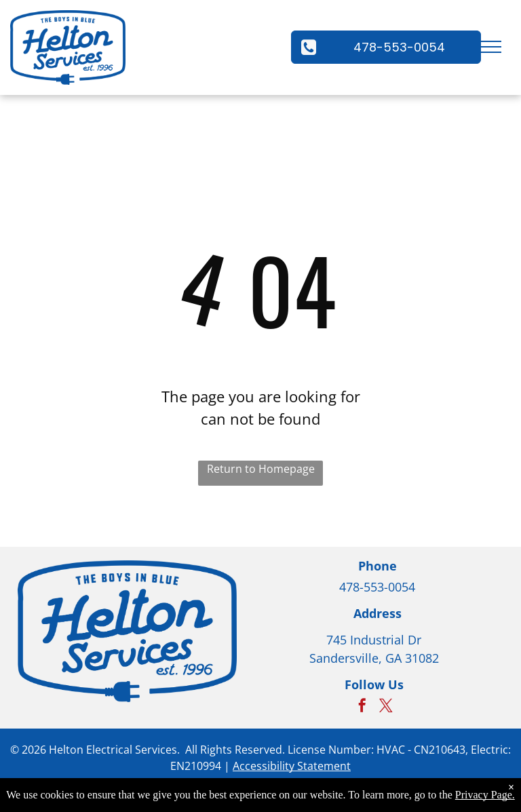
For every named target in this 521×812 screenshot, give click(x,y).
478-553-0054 (377, 587)
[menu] (491, 47)
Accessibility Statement (292, 766)
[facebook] (362, 707)
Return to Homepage (261, 469)
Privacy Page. (485, 795)
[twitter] (386, 707)
